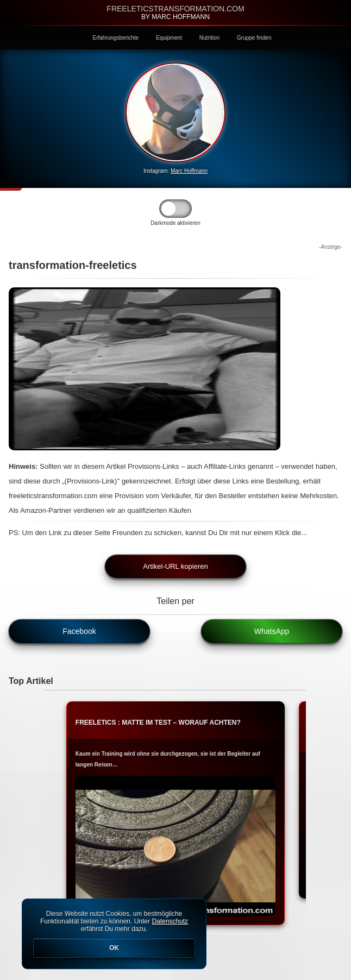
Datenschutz (170, 921)
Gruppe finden (254, 38)
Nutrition (209, 38)
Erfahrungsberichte (116, 38)
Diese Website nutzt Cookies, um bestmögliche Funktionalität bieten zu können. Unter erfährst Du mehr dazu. (114, 934)
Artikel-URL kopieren (175, 566)
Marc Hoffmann (189, 171)
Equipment (169, 38)
